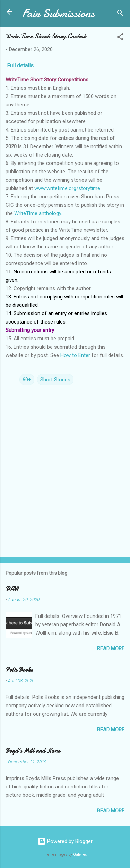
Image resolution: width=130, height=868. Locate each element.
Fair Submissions (58, 13)
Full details (20, 66)
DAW (12, 589)
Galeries (80, 855)
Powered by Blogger (65, 841)
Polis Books (19, 670)
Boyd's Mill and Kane (33, 751)
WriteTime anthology (38, 213)
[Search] (120, 14)
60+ (27, 380)
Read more (111, 648)
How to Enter (75, 355)
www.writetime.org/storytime (67, 188)
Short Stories (55, 380)
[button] (120, 38)
